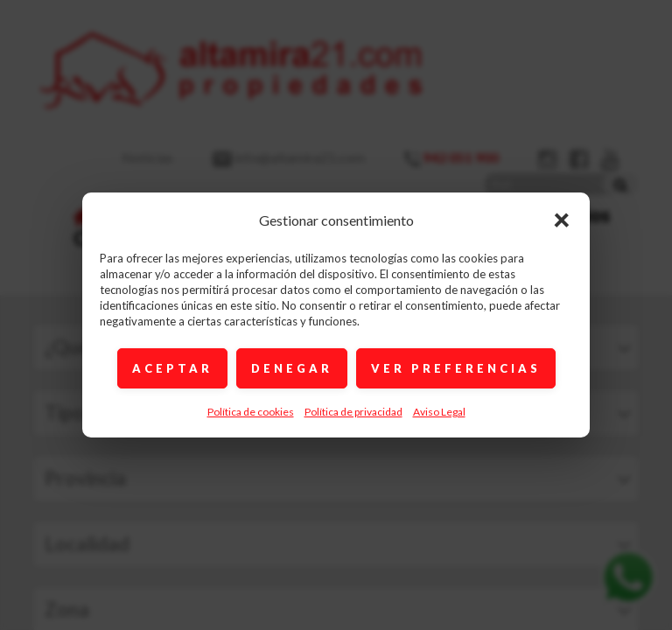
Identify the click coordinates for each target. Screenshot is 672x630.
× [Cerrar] (562, 219)
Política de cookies (251, 412)
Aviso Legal (439, 412)
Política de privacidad (353, 412)
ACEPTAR (172, 368)
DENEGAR (292, 368)
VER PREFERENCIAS (456, 368)
